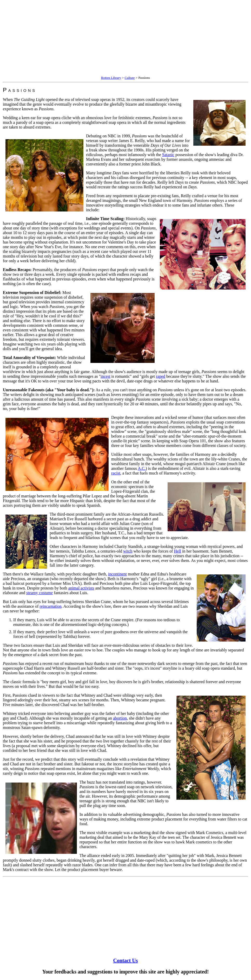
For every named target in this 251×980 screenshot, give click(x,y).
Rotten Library (111, 78)
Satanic (168, 155)
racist (116, 473)
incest (105, 376)
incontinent (117, 574)
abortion (120, 718)
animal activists (81, 588)
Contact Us (126, 960)
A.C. (142, 468)
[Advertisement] (125, 39)
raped (161, 376)
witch (128, 551)
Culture (130, 78)
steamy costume (40, 593)
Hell (177, 551)
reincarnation (50, 606)
